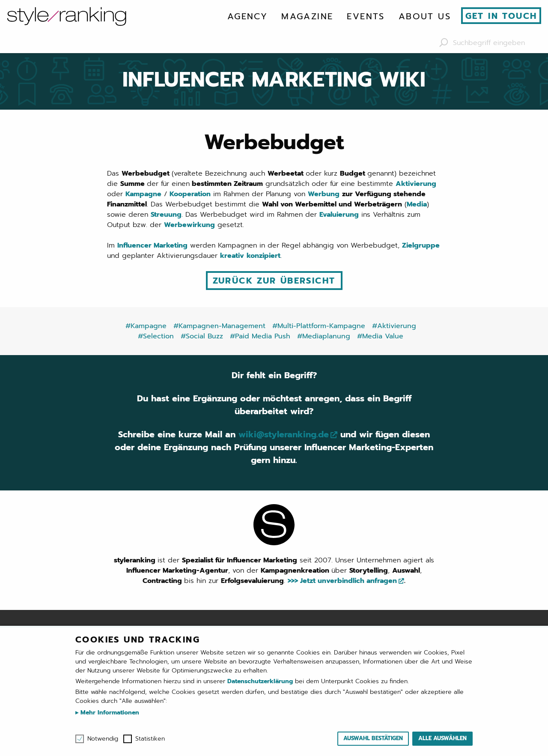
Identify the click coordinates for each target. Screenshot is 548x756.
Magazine (307, 16)
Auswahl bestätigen (373, 738)
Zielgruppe (421, 245)
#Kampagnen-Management (219, 326)
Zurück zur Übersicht (274, 281)
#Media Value (380, 336)
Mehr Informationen (109, 713)
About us (425, 16)
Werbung (324, 194)
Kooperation (190, 194)
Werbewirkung (189, 225)
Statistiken (150, 739)
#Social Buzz (202, 336)
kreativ (232, 256)
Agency (247, 16)
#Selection (156, 336)
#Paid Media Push (260, 336)
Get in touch (501, 16)
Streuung (166, 215)
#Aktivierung (394, 326)
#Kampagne (146, 326)
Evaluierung (339, 215)
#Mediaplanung (324, 336)
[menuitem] (247, 16)
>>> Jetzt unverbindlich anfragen (342, 581)
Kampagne (143, 194)
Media (417, 204)
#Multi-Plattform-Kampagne (319, 326)
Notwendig (103, 739)
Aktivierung (416, 184)
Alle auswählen (442, 738)
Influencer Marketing (152, 245)
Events (366, 16)
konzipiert (264, 256)
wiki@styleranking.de (284, 434)
